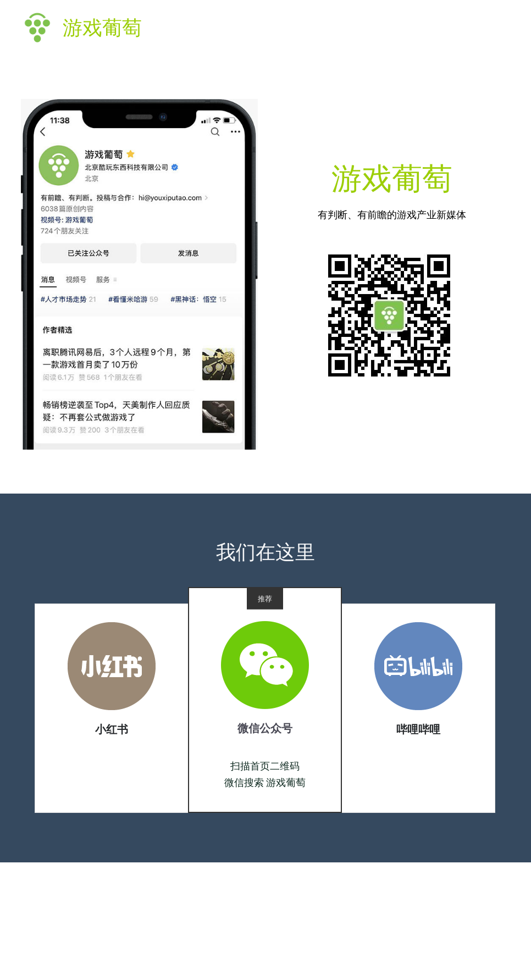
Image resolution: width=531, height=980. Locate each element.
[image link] (112, 670)
